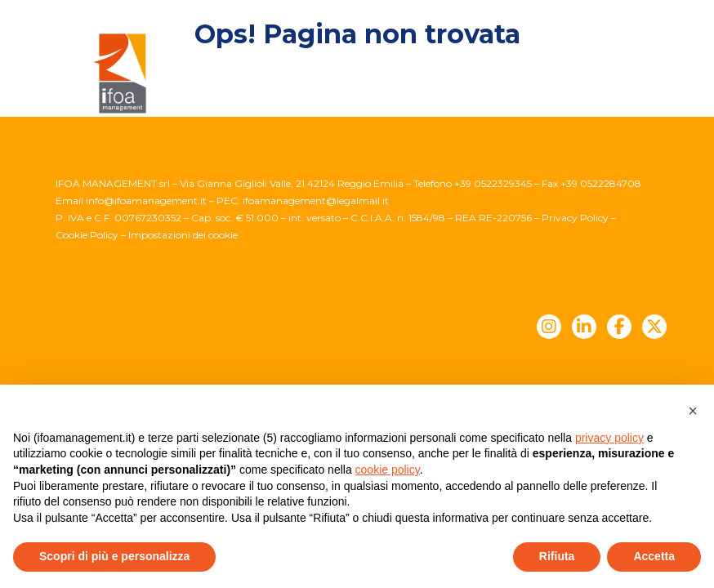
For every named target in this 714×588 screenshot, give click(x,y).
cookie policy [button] (388, 470)
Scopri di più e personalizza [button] (114, 556)
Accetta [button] (654, 556)
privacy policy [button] (609, 438)
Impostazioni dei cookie (183, 235)
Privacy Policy (575, 218)
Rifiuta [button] (557, 556)
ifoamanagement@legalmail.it (316, 200)
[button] (693, 411)
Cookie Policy (87, 235)
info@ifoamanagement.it (146, 200)
